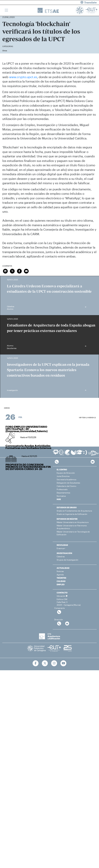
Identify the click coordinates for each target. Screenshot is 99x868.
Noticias (60, 571)
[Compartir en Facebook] (19, 271)
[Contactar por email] (67, 624)
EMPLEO (61, 584)
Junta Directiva (63, 476)
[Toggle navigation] (6, 10)
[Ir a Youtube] (63, 663)
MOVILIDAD (62, 545)
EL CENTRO (62, 470)
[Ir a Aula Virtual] (80, 454)
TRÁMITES (61, 578)
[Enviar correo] (26, 271)
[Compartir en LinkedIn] (5, 271)
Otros (5, 51)
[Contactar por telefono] (57, 462)
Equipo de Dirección (66, 473)
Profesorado (62, 489)
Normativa (61, 496)
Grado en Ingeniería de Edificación (72, 514)
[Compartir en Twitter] (12, 271)
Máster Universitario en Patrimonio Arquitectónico (72, 527)
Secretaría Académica (66, 479)
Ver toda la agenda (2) (87, 418)
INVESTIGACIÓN (64, 553)
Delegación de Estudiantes (68, 483)
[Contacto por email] (93, 462)
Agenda (60, 575)
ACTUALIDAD (63, 568)
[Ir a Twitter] (45, 663)
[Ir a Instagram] (54, 663)
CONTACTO (62, 593)
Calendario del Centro (66, 486)
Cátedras (61, 556)
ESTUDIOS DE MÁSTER (67, 519)
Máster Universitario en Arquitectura (73, 522)
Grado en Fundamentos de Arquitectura (74, 511)
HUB (59, 499)
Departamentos (63, 493)
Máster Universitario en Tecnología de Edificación (73, 533)
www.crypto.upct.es (23, 77)
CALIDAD (61, 581)
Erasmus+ (61, 548)
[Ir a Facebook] (36, 663)
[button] (76, 2)
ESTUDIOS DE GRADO (67, 507)
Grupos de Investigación (67, 560)
